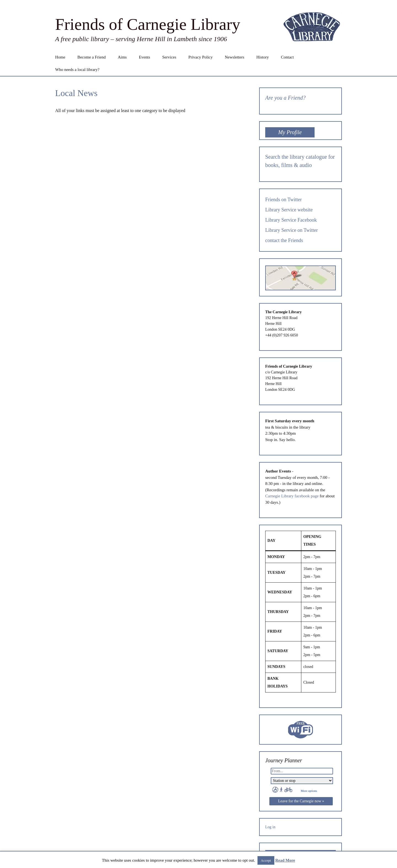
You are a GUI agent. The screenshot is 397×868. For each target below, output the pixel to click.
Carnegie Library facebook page (292, 496)
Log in (270, 827)
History (263, 57)
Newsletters (234, 57)
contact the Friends (284, 240)
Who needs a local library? (77, 70)
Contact (287, 57)
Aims (122, 57)
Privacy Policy (200, 57)
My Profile (290, 132)
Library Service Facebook (291, 220)
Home (60, 57)
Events (145, 57)
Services (169, 57)
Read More (285, 860)
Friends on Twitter (283, 200)
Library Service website (289, 210)
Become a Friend (92, 57)
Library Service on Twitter (292, 230)
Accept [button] (266, 860)
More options (309, 791)
